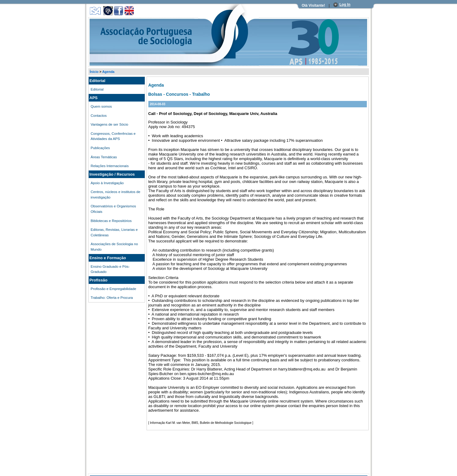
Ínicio (94, 72)
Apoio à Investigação (107, 183)
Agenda (108, 72)
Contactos (99, 115)
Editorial (97, 89)
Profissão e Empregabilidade (113, 289)
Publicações (100, 148)
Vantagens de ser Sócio (110, 124)
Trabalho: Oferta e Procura (112, 297)
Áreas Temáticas (104, 157)
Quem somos (101, 106)
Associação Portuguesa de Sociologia (116, 19)
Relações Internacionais (110, 166)
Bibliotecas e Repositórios (111, 221)
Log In (345, 5)
